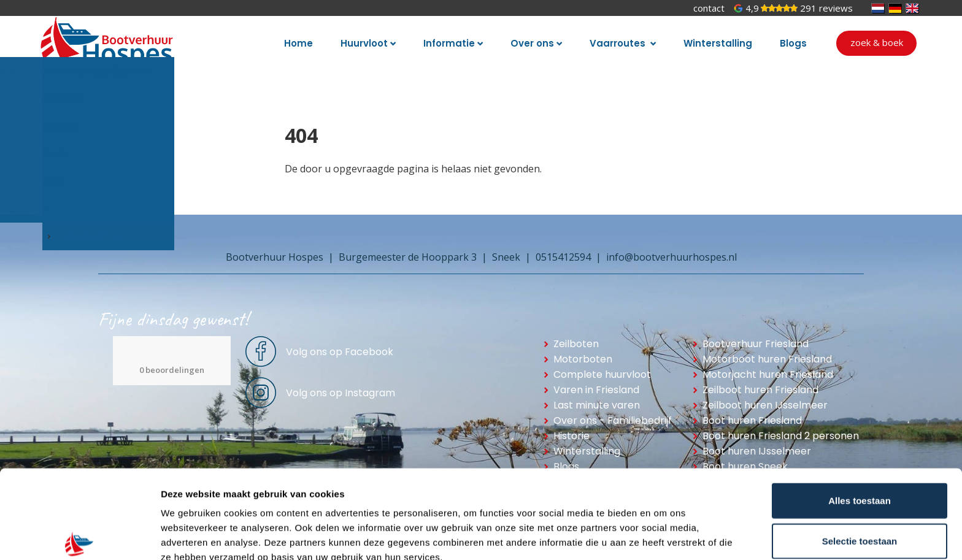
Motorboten (583, 359)
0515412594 (563, 257)
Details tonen (663, 536)
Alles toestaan (860, 439)
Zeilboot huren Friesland (760, 390)
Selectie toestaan (860, 480)
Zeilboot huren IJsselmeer (765, 405)
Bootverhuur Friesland (756, 344)
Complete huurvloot (602, 374)
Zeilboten (576, 344)
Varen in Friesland (596, 390)
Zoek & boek (877, 42)
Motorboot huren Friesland (767, 359)
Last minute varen (597, 405)
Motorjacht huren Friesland (768, 374)
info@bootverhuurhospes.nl (671, 257)
